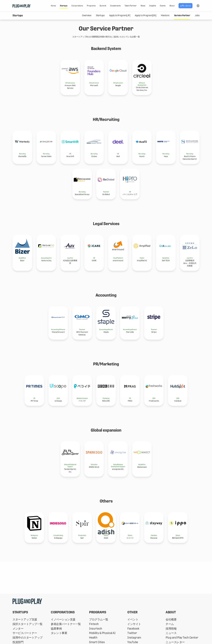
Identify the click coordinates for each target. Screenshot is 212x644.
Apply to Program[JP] (120, 15)
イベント (133, 619)
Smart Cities (97, 642)
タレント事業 (59, 633)
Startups (100, 15)
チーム (170, 624)
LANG (198, 6)
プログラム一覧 (99, 619)
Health (93, 638)
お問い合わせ (186, 6)
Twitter (132, 633)
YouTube (133, 642)
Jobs (197, 15)
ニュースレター (175, 642)
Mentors (165, 15)
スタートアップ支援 (25, 619)
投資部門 (18, 642)
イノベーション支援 (63, 619)
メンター (18, 629)
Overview (87, 15)
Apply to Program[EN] (146, 15)
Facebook (133, 629)
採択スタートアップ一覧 (28, 624)
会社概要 (171, 619)
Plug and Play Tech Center (182, 638)
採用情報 (171, 629)
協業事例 (56, 629)
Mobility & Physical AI (102, 633)
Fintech (94, 624)
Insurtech (96, 629)
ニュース (171, 633)
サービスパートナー (25, 633)
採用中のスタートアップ (28, 638)
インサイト (134, 624)
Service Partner (182, 15)
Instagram (134, 638)
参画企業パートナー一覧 (66, 624)
